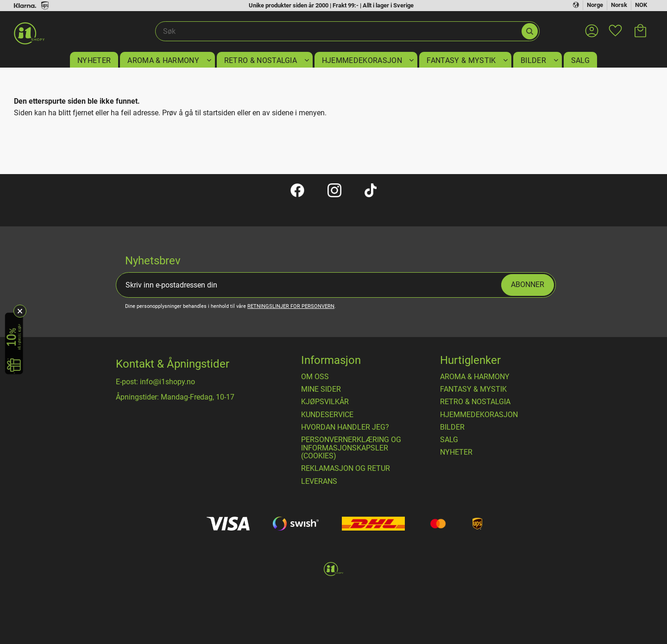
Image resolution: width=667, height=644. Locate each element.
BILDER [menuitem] (533, 60)
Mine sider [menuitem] (321, 389)
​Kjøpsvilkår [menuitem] (325, 402)
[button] (615, 25)
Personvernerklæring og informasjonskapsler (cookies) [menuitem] (351, 448)
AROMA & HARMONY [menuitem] (163, 60)
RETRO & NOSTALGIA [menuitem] (261, 60)
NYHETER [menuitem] (94, 60)
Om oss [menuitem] (315, 377)
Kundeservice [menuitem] (327, 415)
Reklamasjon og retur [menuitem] (346, 469)
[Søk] (530, 31)
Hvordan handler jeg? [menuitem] (345, 427)
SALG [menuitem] (580, 60)
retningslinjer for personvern (291, 306)
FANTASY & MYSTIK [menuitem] (461, 60)
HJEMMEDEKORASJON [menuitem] (362, 60)
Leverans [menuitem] (319, 481)
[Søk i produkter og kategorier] (338, 31)
